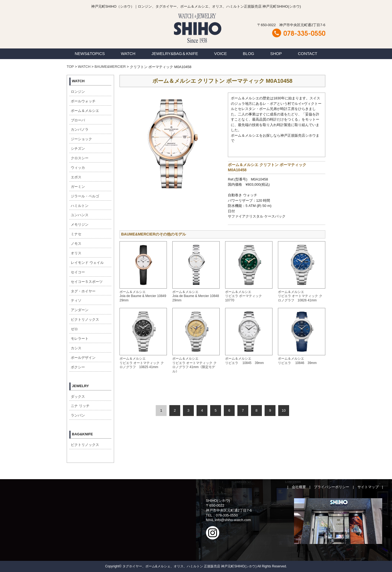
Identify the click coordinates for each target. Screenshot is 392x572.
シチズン (78, 149)
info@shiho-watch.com (233, 520)
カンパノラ (80, 129)
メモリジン (80, 224)
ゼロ (74, 329)
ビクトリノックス (85, 319)
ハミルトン (80, 206)
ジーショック (81, 139)
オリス (76, 253)
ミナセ (76, 234)
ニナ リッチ (80, 406)
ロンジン (78, 92)
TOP (70, 67)
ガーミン (78, 187)
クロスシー (80, 158)
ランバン (78, 415)
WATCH (128, 53)
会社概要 (299, 487)
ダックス (78, 397)
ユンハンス (80, 215)
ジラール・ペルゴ (85, 196)
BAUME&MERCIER (110, 67)
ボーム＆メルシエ (85, 111)
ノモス (76, 244)
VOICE (221, 53)
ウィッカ (78, 168)
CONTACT (307, 53)
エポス (76, 177)
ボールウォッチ (83, 101)
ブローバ (78, 120)
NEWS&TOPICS (90, 53)
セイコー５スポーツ (87, 282)
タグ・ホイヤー (83, 291)
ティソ (76, 300)
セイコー (78, 272)
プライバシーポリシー (332, 487)
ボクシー (78, 367)
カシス (76, 348)
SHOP (276, 53)
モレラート (80, 339)
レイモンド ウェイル (87, 263)
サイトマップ (368, 487)
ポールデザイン (83, 358)
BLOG (249, 53)
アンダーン (80, 310)
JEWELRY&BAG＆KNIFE (175, 53)
